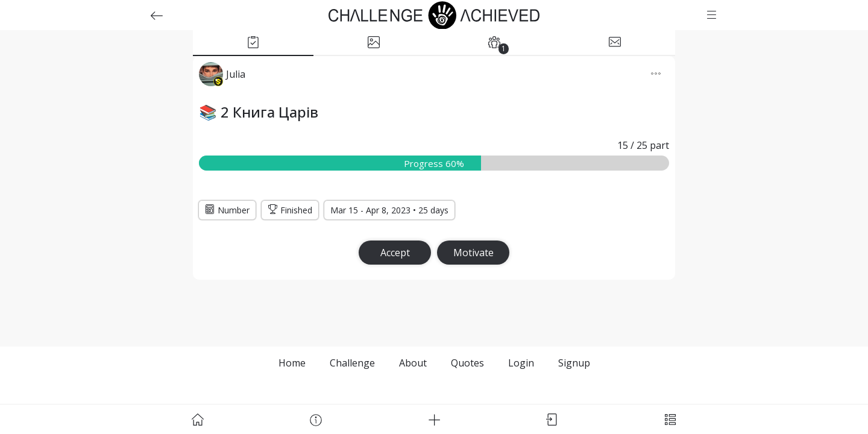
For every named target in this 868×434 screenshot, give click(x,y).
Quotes (467, 363)
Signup (574, 363)
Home (292, 363)
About (413, 363)
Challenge (352, 363)
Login (521, 363)
